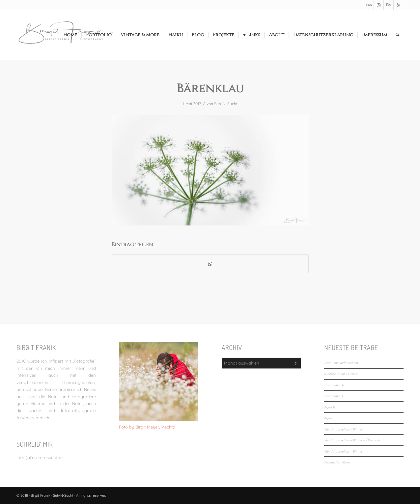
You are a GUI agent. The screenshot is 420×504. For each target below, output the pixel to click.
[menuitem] (70, 35)
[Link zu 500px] (369, 5)
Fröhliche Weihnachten (341, 363)
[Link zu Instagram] (379, 5)
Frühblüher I (334, 396)
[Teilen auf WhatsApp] (210, 264)
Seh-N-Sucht (226, 104)
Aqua (328, 418)
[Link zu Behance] (389, 5)
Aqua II (330, 407)
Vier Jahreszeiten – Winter (343, 429)
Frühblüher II (334, 385)
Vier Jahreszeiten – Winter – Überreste (352, 440)
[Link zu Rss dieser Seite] (399, 5)
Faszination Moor (337, 462)
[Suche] (397, 35)
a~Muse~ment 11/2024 (341, 374)
